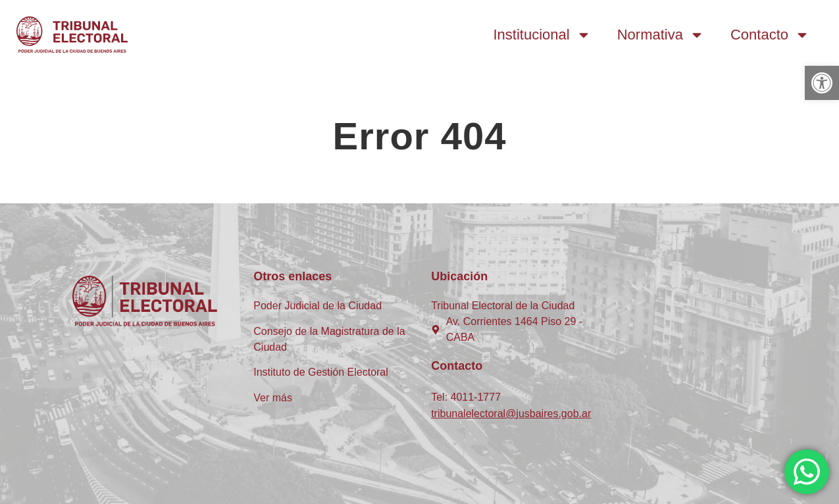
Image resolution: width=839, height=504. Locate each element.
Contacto (770, 35)
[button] (822, 83)
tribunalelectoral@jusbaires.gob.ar (511, 414)
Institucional (542, 35)
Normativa (661, 35)
